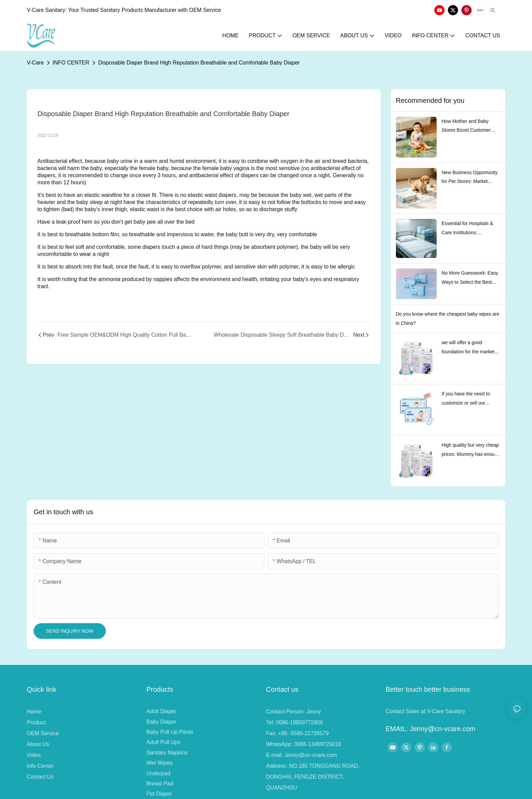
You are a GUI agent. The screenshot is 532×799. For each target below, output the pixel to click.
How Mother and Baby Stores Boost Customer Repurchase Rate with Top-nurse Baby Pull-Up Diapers (470, 127)
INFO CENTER (71, 63)
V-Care (35, 63)
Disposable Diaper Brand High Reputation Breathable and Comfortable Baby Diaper (199, 63)
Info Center (40, 766)
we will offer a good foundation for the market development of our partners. (468, 348)
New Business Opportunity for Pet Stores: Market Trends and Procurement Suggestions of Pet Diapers (471, 178)
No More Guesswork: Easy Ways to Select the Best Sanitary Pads (470, 278)
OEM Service (43, 733)
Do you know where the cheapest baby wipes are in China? (448, 319)
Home (34, 712)
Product (36, 722)
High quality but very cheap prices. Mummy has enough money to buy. (471, 450)
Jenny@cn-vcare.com (311, 755)
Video (34, 755)
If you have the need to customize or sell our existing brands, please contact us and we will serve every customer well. (470, 399)
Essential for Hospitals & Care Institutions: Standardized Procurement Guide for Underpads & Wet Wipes (471, 229)
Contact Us (40, 777)
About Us (38, 744)
